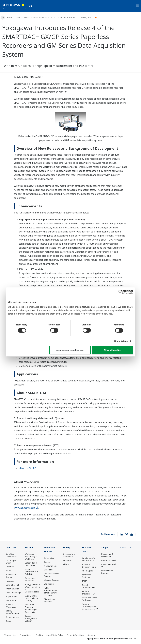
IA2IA (85, 582)
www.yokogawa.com (26, 508)
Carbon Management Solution (31, 619)
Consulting (49, 570)
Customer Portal (108, 565)
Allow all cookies (113, 350)
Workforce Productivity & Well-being (31, 557)
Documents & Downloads (69, 556)
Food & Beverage (13, 593)
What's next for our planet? (89, 560)
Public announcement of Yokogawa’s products (51, 592)
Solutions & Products (68, 17)
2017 (53, 17)
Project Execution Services (51, 575)
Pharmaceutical (13, 589)
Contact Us (127, 548)
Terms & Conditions (75, 635)
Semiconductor (12, 618)
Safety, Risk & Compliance (31, 564)
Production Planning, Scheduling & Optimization (31, 609)
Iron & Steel (11, 601)
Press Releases (41, 17)
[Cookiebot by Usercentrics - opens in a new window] (121, 292)
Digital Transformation (89, 587)
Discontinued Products (50, 601)
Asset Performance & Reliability (32, 572)
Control (47, 562)
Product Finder (108, 561)
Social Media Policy (55, 635)
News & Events (23, 17)
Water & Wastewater (11, 606)
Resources (68, 561)
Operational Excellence (30, 580)
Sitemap (91, 635)
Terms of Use (10, 635)
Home (10, 17)
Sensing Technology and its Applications (89, 607)
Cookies (39, 635)
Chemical (10, 567)
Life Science (49, 584)
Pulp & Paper (11, 597)
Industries (12, 548)
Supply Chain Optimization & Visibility (31, 599)
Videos (66, 565)
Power (9, 571)
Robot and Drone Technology (90, 599)
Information (49, 558)
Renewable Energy (11, 576)
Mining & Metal (12, 585)
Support (106, 548)
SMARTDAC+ (27, 468)
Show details (121, 341)
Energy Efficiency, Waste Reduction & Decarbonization (33, 589)
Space (9, 621)
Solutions (30, 548)
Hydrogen (10, 581)
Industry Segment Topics (89, 566)
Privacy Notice (26, 635)
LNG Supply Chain (11, 562)
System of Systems (87, 576)
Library (67, 548)
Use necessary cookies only (70, 350)
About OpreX (88, 571)
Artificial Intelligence (87, 593)
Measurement (50, 566)
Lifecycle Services (52, 581)
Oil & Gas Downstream (11, 556)
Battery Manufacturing (12, 612)
